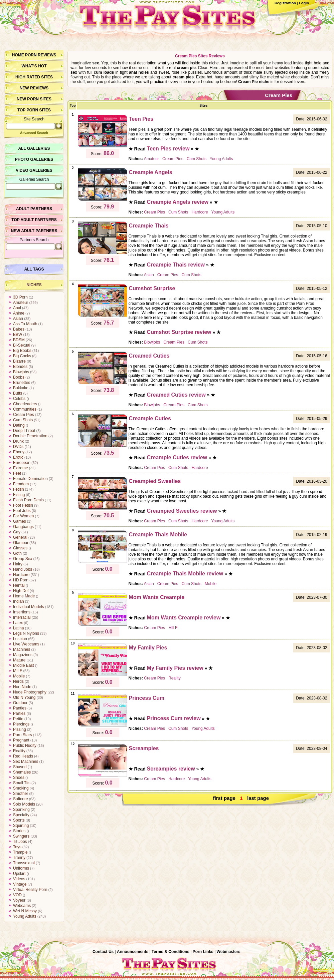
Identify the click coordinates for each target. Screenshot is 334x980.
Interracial (22, 617)
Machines (22, 649)
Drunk (18, 441)
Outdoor (20, 703)
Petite (18, 719)
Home (18, 55)
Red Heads (23, 756)
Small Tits (22, 783)
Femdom (21, 484)
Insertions (22, 612)
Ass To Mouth (25, 324)
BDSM (19, 340)
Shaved (20, 767)
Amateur (21, 303)
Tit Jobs (20, 842)
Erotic (18, 457)
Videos (19, 879)
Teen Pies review (168, 149)
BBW (18, 335)
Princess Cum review (174, 718)
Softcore (21, 799)
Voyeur (19, 900)
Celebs (19, 399)
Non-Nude (22, 687)
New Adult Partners (34, 231)
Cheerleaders (25, 404)
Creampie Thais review (176, 265)
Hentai (19, 585)
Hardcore (21, 575)
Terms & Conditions (171, 952)
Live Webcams (26, 644)
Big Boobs (22, 351)
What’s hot (34, 66)
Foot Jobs (22, 511)
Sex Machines (26, 762)
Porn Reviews (41, 55)
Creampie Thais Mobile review (185, 574)
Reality (19, 751)
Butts (18, 393)
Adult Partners (34, 209)
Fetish (19, 489)
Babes (19, 329)
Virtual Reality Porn (30, 890)
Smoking (21, 788)
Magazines (23, 655)
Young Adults (25, 916)
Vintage (20, 884)
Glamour (21, 543)
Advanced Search (34, 133)
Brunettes (22, 383)
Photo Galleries (34, 159)
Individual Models (29, 607)
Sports (19, 820)
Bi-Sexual (22, 345)
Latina (19, 628)
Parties (19, 713)
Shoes (19, 778)
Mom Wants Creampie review (184, 618)
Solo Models (24, 804)
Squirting (21, 826)
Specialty (21, 815)
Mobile (19, 676)
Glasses (20, 548)
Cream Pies (24, 415)
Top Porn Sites (34, 110)
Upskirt (19, 874)
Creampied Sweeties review (182, 511)
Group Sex (23, 559)
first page (224, 798)
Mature (19, 660)
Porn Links (203, 952)
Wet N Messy (25, 911)
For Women (23, 516)
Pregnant (21, 740)
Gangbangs (23, 527)
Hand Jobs (23, 569)
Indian (19, 601)
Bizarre (19, 361)
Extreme (21, 468)
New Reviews (34, 88)
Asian (18, 319)
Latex (18, 623)
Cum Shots (23, 420)
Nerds (18, 681)
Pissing (20, 729)
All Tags (34, 269)
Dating (19, 425)
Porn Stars (23, 735)
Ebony (19, 452)
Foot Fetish (23, 505)
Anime (19, 313)
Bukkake (21, 388)
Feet (17, 473)
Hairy (18, 564)
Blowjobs (21, 372)
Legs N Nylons (26, 633)
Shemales (22, 772)
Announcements (133, 952)
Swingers (21, 836)
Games (20, 521)
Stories (19, 831)
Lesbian (20, 639)
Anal (17, 308)
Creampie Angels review (178, 202)
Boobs (19, 377)
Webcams (22, 906)
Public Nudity (25, 746)
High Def (21, 591)
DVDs (18, 447)
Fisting (19, 495)
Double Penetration (30, 436)
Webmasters (229, 952)
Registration (285, 3)
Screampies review (171, 769)
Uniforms (21, 868)
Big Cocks (22, 356)
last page (258, 798)
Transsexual (24, 863)
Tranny (19, 858)
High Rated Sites (34, 77)
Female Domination (30, 479)
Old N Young (24, 697)
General (20, 537)
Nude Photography (30, 692)
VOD (17, 895)
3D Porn (20, 297)
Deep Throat (24, 431)
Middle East (24, 665)
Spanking (21, 810)
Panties (20, 708)
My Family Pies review (175, 668)
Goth (17, 553)
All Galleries (34, 148)
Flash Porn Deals (28, 500)
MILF (18, 671)
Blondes (20, 367)
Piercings (21, 724)
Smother (21, 794)
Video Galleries (34, 170)
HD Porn (21, 580)
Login (304, 3)
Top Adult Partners (34, 220)
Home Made (24, 596)
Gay (17, 532)
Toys (17, 847)
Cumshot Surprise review (179, 332)
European (22, 463)
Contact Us (103, 952)
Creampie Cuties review (177, 457)
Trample (20, 852)
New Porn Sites (34, 99)
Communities (25, 409)
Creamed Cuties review (176, 395)
